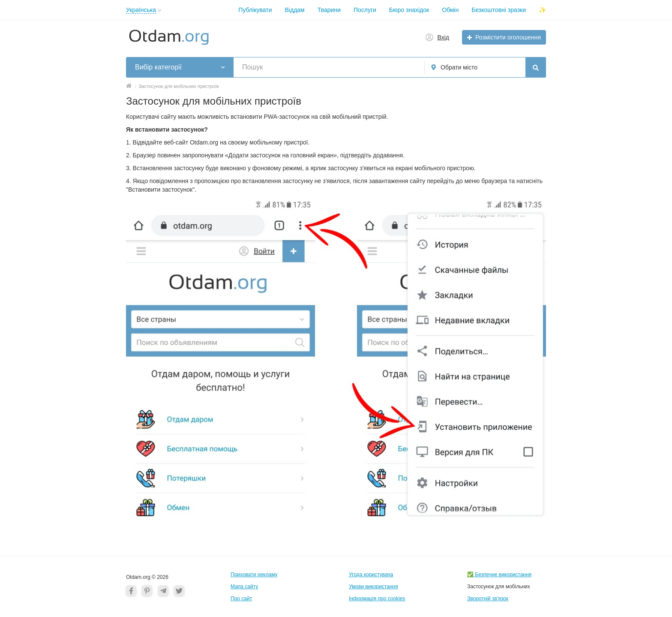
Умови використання (373, 587)
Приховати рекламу (254, 575)
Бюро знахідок (409, 10)
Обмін (450, 10)
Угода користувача (371, 575)
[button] (160, 11)
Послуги (365, 10)
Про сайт (241, 599)
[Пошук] (536, 67)
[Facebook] (131, 590)
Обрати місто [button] (459, 67)
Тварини (329, 10)
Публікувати (255, 10)
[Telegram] (163, 590)
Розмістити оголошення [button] (508, 37)
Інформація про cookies (377, 599)
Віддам (295, 10)
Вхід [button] (443, 37)
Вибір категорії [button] (158, 67)
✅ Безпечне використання (499, 575)
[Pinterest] (147, 590)
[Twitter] (179, 590)
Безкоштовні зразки (499, 10)
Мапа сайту (244, 587)
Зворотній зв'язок (488, 599)
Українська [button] (141, 10)
